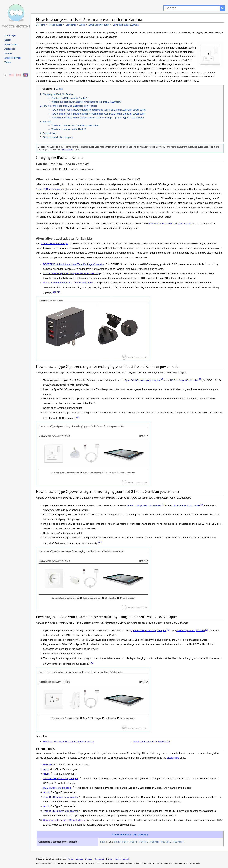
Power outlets (11, 44)
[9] (168, 629)
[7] (163, 504)
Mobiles (8, 53)
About (71, 859)
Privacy (110, 859)
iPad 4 (125, 842)
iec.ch (46, 774)
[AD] (58, 292)
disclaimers (67, 150)
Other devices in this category (58, 137)
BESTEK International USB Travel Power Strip (68, 283)
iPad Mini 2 (166, 842)
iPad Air (134, 842)
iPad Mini (154, 842)
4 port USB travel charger (50, 189)
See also (47, 122)
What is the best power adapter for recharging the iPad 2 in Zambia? (86, 102)
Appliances (10, 49)
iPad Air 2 (144, 842)
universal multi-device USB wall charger (170, 224)
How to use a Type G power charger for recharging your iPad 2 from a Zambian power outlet (98, 110)
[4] (162, 379)
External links (49, 133)
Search (8, 40)
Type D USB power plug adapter (149, 630)
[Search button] (223, 8)
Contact (79, 859)
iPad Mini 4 (178, 842)
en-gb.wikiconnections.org (54, 859)
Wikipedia (48, 765)
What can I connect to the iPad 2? (69, 129)
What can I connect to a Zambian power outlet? (75, 125)
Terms (118, 859)
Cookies (89, 859)
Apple (46, 769)
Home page (10, 35)
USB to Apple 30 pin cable (184, 380)
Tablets (8, 62)
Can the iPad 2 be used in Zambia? (69, 98)
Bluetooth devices (13, 58)
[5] (200, 379)
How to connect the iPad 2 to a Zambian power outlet (69, 106)
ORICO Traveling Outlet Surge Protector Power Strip (71, 273)
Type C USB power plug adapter (144, 505)
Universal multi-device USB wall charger (65, 820)
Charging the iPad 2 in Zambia (58, 94)
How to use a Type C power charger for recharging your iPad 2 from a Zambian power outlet (98, 114)
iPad (102, 842)
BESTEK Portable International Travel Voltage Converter (73, 264)
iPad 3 (117, 842)
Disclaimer (99, 859)
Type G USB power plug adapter (142, 380)
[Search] (192, 8)
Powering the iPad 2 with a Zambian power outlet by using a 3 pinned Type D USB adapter (98, 118)
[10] (54, 292)
